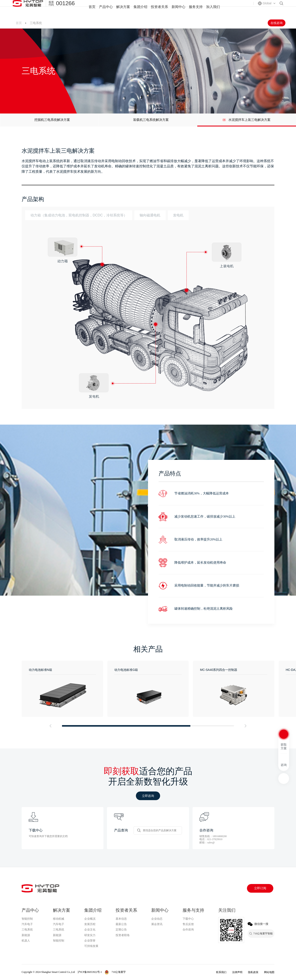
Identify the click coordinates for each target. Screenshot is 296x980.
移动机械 (59, 919)
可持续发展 (91, 946)
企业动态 (157, 919)
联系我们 (221, 972)
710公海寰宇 (61, 946)
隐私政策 (253, 972)
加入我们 (213, 9)
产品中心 (106, 9)
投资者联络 (123, 935)
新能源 (26, 935)
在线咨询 (277, 23)
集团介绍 (140, 9)
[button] (50, 726)
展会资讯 (157, 924)
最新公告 (121, 924)
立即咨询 (148, 796)
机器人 (26, 941)
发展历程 (90, 924)
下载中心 (188, 919)
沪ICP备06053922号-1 (90, 972)
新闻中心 (178, 9)
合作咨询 (188, 930)
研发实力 (90, 935)
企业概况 (90, 919)
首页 (92, 9)
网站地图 (269, 972)
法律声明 (237, 972)
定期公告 (121, 930)
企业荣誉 (90, 941)
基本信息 (121, 919)
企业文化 (90, 930)
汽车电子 (27, 924)
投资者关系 (159, 9)
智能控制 (27, 919)
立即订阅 (260, 888)
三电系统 (27, 930)
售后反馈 (188, 924)
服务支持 (196, 9)
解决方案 (123, 9)
